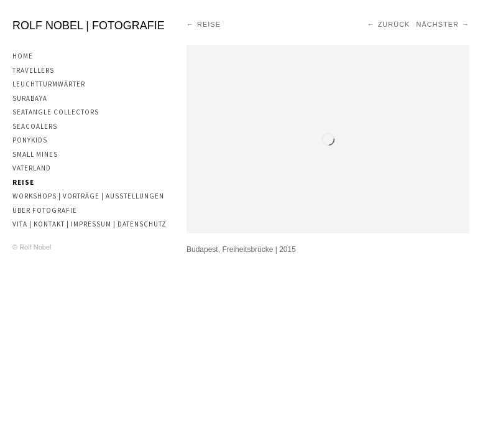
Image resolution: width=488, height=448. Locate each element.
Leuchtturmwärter (49, 84)
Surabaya (30, 98)
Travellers (33, 70)
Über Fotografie (45, 210)
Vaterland (32, 168)
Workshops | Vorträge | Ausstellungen (88, 196)
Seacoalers (35, 126)
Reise (23, 182)
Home (23, 56)
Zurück (394, 24)
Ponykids (30, 140)
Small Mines (35, 154)
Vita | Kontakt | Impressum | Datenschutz (90, 224)
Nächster (437, 24)
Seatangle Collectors (56, 112)
